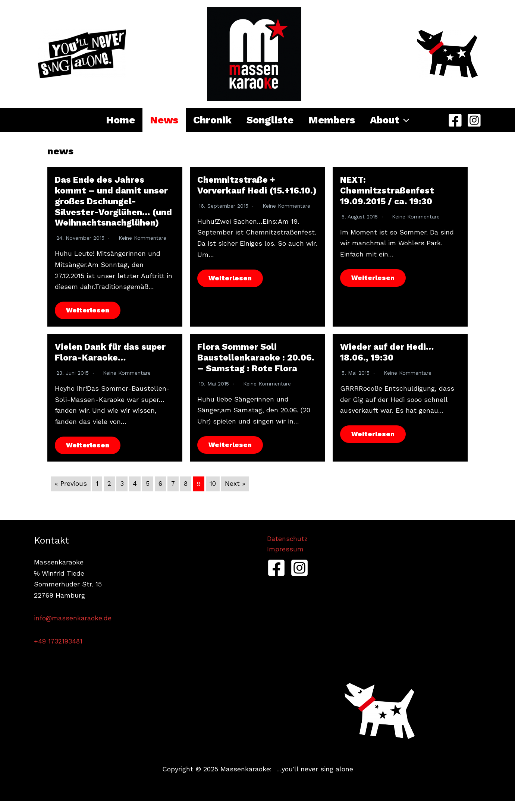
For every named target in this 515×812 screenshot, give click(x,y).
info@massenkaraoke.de (73, 630)
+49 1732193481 (59, 652)
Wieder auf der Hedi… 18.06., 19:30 (388, 363)
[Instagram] (474, 120)
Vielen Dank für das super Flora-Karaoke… (112, 363)
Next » (236, 495)
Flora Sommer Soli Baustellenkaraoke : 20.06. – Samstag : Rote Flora (257, 369)
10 (214, 495)
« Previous (71, 495)
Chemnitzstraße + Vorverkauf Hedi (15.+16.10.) (237, 191)
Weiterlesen (88, 321)
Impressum (285, 561)
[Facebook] (455, 120)
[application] (417, 120)
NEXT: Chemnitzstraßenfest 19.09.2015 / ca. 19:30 (388, 191)
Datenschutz (288, 550)
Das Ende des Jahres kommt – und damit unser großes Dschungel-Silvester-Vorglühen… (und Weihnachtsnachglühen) (112, 207)
